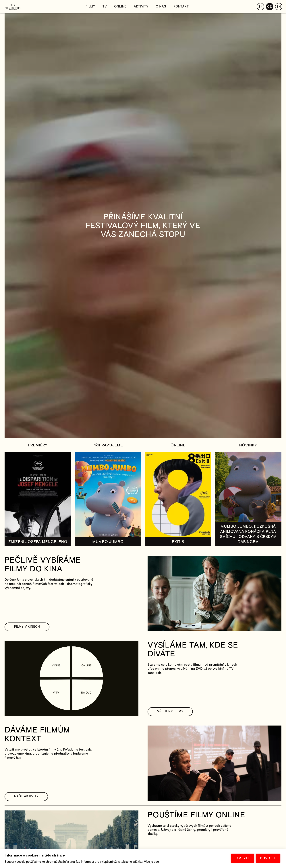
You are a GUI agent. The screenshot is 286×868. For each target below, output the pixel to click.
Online (120, 6)
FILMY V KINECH (27, 627)
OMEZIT (243, 858)
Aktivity (141, 6)
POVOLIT (268, 858)
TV (105, 6)
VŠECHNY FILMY (170, 711)
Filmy (90, 6)
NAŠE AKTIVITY (26, 796)
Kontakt (181, 6)
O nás (161, 6)
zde (156, 862)
